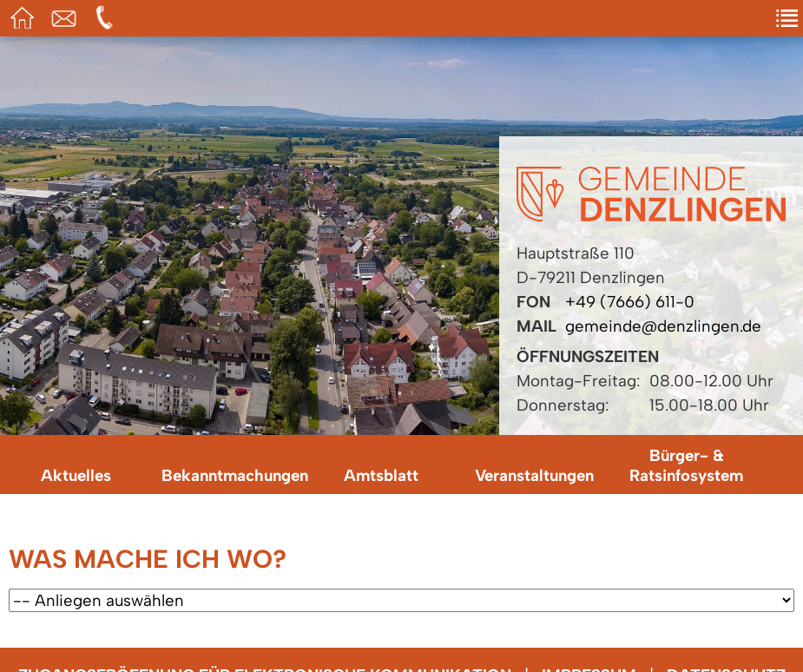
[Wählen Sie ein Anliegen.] (401, 600)
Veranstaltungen (534, 475)
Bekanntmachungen (234, 475)
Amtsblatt (381, 475)
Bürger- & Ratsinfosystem (686, 465)
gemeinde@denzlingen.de (663, 326)
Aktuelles (76, 475)
